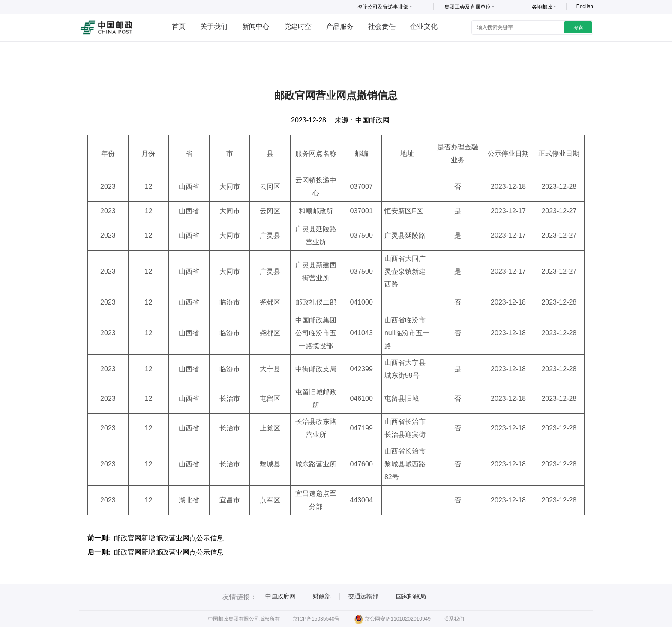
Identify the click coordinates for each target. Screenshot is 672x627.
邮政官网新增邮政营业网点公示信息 (169, 538)
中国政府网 (280, 596)
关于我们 (214, 26)
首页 (179, 26)
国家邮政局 (411, 596)
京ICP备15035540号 (316, 619)
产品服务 (340, 26)
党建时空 (298, 26)
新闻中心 (256, 26)
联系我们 (454, 619)
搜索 (578, 28)
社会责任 (382, 26)
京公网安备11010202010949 (392, 619)
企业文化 (424, 26)
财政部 (322, 596)
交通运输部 (363, 596)
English (585, 6)
